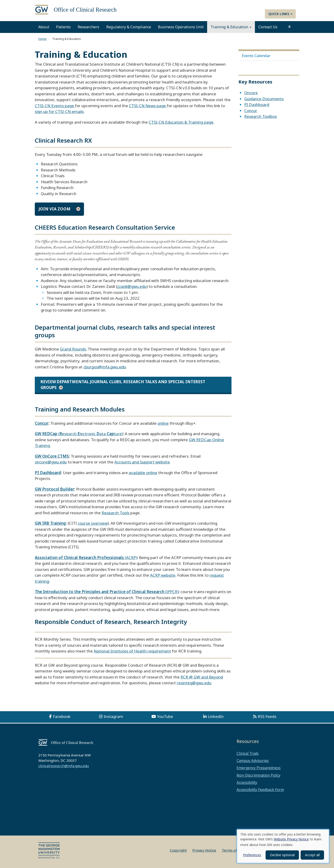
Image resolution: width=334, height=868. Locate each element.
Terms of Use (233, 850)
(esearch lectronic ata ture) (79, 434)
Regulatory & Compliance (129, 27)
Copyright (178, 850)
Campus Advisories (253, 761)
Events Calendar (256, 56)
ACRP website (163, 575)
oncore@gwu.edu (51, 462)
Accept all (312, 855)
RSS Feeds (267, 716)
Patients (63, 27)
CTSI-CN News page (148, 106)
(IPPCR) (107, 592)
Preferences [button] (252, 855)
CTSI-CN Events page (55, 106)
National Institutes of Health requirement (132, 651)
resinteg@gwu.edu (194, 683)
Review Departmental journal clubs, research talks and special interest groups (123, 384)
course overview (93, 523)
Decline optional (282, 855)
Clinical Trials (248, 753)
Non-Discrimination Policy (259, 775)
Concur (251, 111)
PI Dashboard (257, 104)
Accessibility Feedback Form (260, 790)
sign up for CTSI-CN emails (59, 111)
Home (42, 39)
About (44, 27)
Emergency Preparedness (259, 768)
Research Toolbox (261, 116)
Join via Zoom (55, 209)
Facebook (62, 716)
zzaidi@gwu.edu (132, 286)
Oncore (251, 93)
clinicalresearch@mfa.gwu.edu (64, 766)
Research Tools (116, 513)
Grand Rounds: (73, 349)
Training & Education (231, 27)
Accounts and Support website (142, 462)
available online (143, 473)
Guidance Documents (264, 99)
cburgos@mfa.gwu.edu (105, 367)
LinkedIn (216, 716)
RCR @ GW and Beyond (202, 677)
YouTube (165, 716)
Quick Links (280, 14)
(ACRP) (86, 558)
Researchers (88, 27)
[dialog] (283, 846)
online (163, 423)
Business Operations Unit (181, 27)
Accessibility (247, 782)
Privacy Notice (204, 850)
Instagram (113, 716)
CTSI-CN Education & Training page (181, 122)
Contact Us (268, 27)
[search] (289, 27)
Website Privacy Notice (291, 839)
